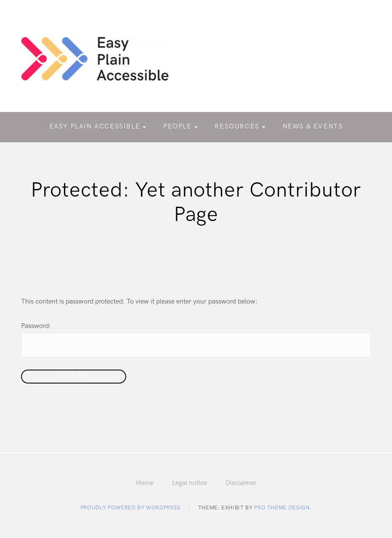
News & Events (313, 127)
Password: (196, 340)
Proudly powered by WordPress (130, 508)
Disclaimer (241, 483)
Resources (237, 127)
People (177, 127)
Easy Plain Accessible (95, 127)
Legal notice (189, 483)
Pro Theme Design (282, 508)
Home (145, 483)
